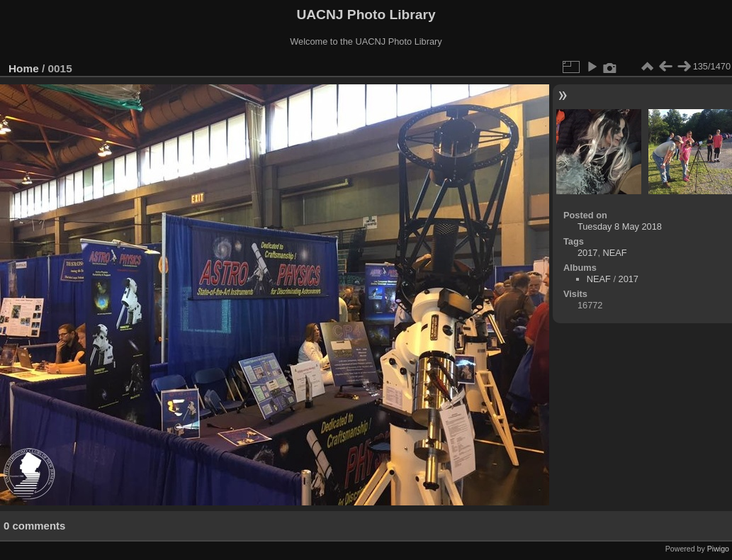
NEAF (615, 253)
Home (24, 68)
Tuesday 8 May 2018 (620, 226)
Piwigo (718, 549)
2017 (587, 253)
